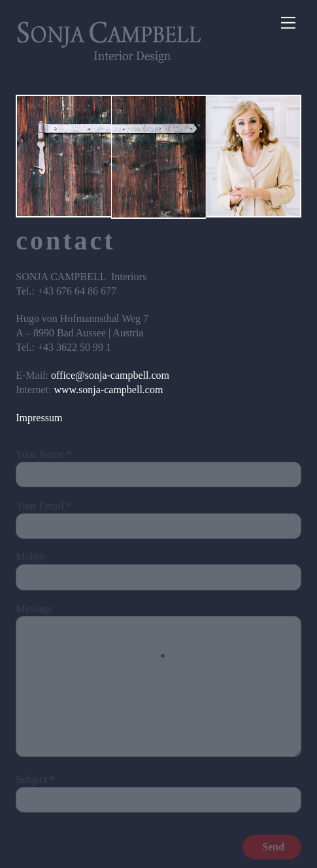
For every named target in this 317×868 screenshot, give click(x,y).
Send (273, 847)
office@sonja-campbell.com (110, 375)
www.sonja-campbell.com (108, 390)
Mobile (31, 557)
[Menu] (288, 23)
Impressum (39, 418)
